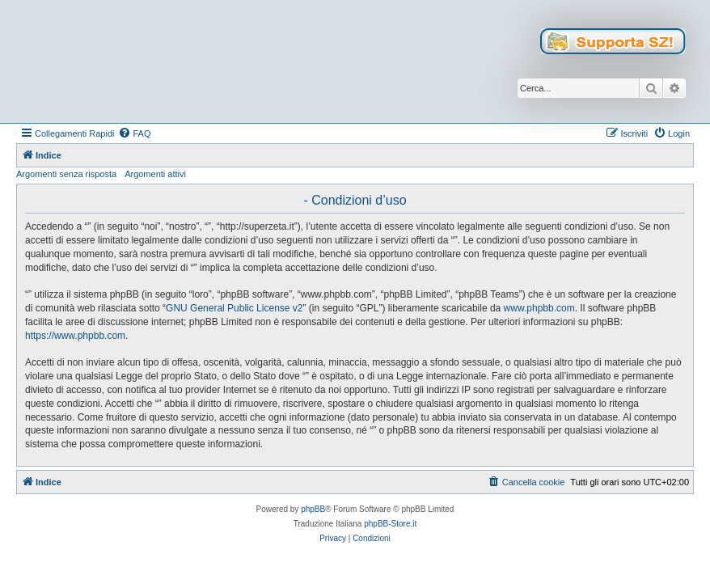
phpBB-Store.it (390, 524)
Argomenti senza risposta (66, 174)
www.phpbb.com (539, 308)
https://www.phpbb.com (75, 336)
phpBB (313, 509)
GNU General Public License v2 (234, 308)
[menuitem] (134, 133)
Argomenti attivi (155, 174)
